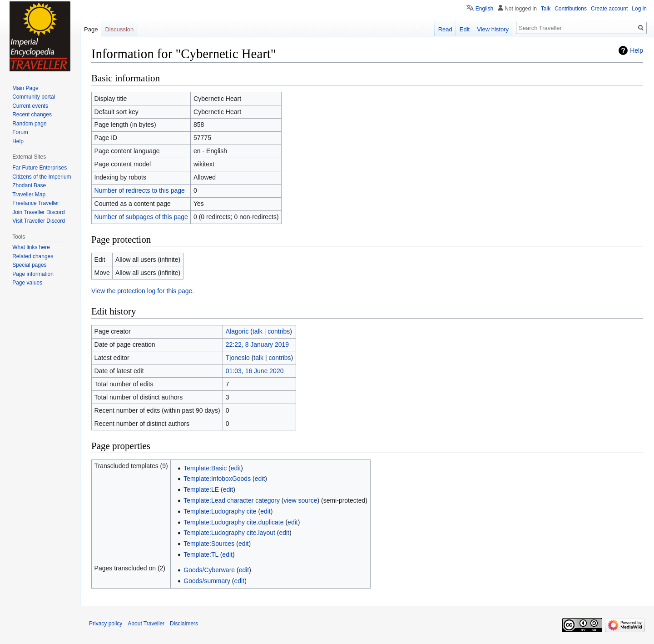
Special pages (29, 265)
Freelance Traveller (36, 203)
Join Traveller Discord (38, 212)
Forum (20, 132)
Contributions (571, 9)
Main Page (25, 88)
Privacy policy (106, 624)
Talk (546, 9)
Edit (465, 29)
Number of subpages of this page (141, 217)
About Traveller (146, 624)
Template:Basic (205, 468)
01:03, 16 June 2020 (255, 371)
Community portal (34, 97)
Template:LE (201, 489)
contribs (279, 331)
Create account (609, 9)
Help (637, 50)
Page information (33, 274)
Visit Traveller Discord (39, 221)
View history (493, 29)
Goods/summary (207, 581)
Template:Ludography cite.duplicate (233, 522)
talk (258, 331)
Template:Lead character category (232, 500)
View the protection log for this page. (143, 291)
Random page (29, 124)
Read (445, 29)
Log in (639, 9)
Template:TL (201, 554)
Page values (27, 283)
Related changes (33, 256)
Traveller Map (29, 195)
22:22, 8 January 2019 (257, 344)
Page (91, 29)
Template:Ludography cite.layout (229, 533)
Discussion (119, 29)
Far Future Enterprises (40, 168)
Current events (30, 106)
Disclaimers (184, 624)
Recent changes (32, 115)
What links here (31, 247)
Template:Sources (209, 544)
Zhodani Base (29, 185)
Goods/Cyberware (209, 570)
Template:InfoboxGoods (217, 479)
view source (301, 500)
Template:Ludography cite (220, 511)
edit (236, 468)
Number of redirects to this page (140, 190)
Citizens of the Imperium (42, 177)
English (484, 9)
